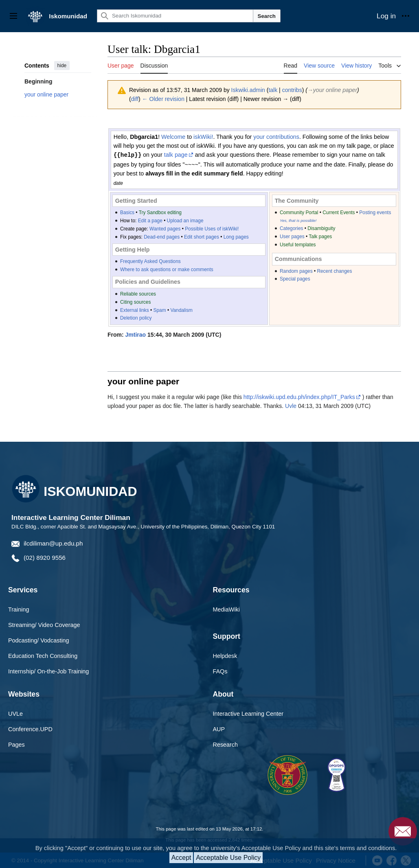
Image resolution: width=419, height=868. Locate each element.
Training (19, 609)
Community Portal (299, 212)
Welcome (173, 137)
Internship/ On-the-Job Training (48, 671)
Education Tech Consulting (43, 655)
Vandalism (181, 310)
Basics (127, 212)
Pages (16, 744)
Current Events (339, 212)
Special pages (295, 278)
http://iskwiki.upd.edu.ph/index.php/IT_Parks (299, 397)
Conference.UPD (30, 729)
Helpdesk (225, 655)
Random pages (296, 271)
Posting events (375, 212)
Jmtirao (136, 334)
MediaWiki (226, 609)
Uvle (291, 406)
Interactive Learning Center (248, 713)
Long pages (236, 237)
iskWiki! (203, 137)
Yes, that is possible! (298, 220)
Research (226, 744)
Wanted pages (165, 228)
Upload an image (185, 220)
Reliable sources (138, 294)
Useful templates (298, 244)
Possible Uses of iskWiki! (212, 228)
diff (135, 99)
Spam (160, 310)
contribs (292, 90)
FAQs (220, 671)
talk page (176, 155)
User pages (292, 236)
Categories (292, 228)
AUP (219, 729)
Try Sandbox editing (160, 212)
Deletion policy (136, 318)
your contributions (276, 137)
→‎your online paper (332, 90)
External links (135, 310)
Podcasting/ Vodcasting (39, 640)
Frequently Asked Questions (150, 261)
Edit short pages (202, 237)
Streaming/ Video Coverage (44, 625)
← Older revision (163, 99)
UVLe (15, 713)
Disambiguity (321, 228)
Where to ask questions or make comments (167, 269)
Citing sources (135, 302)
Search (267, 16)
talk (273, 90)
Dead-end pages (162, 237)
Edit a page (150, 220)
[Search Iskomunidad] (175, 16)
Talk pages (320, 236)
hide (62, 66)
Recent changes (334, 271)
